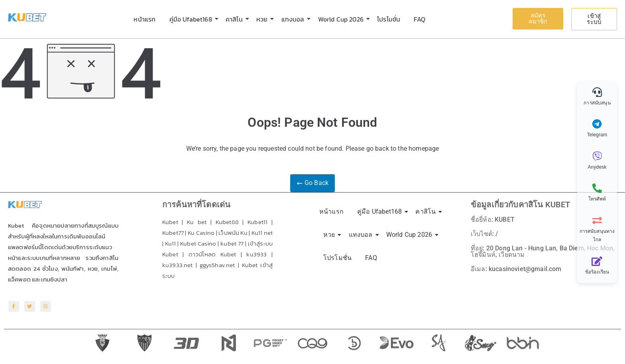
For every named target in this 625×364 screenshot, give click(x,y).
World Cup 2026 (342, 19)
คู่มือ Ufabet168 (192, 19)
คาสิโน (236, 19)
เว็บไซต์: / (484, 234)
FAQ (419, 19)
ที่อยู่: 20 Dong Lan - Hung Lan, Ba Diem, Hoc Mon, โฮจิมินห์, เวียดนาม (543, 251)
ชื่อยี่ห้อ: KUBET (493, 219)
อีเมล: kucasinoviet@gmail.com (516, 269)
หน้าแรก (144, 19)
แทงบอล (294, 19)
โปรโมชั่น (389, 19)
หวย (263, 19)
